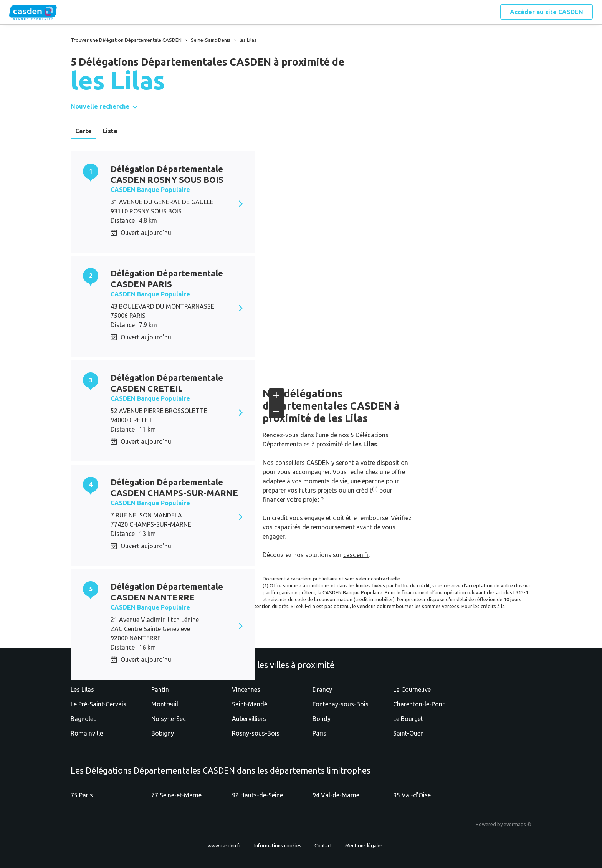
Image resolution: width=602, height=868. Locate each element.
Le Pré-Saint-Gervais (98, 704)
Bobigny (163, 733)
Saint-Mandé (250, 704)
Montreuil (165, 704)
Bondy (322, 719)
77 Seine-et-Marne (176, 795)
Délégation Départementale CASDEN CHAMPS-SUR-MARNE (174, 487)
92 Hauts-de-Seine (257, 795)
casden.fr (356, 555)
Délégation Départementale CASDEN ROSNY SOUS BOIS (167, 174)
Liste (110, 131)
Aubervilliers (249, 719)
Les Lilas (82, 689)
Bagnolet (83, 719)
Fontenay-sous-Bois (341, 704)
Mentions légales (364, 845)
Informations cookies (278, 845)
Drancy (322, 689)
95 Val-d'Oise (412, 795)
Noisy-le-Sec (169, 719)
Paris (319, 733)
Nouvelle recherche (100, 106)
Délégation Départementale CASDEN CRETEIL (167, 383)
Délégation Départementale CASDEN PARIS (167, 279)
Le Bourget (408, 719)
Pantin (160, 689)
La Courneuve (412, 689)
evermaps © (518, 824)
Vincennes (246, 689)
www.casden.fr (224, 845)
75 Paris (82, 795)
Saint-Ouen (408, 733)
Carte (84, 131)
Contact (323, 845)
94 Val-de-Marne (336, 795)
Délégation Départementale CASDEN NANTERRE (167, 592)
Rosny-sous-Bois (256, 733)
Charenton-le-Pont (419, 704)
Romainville (87, 733)
